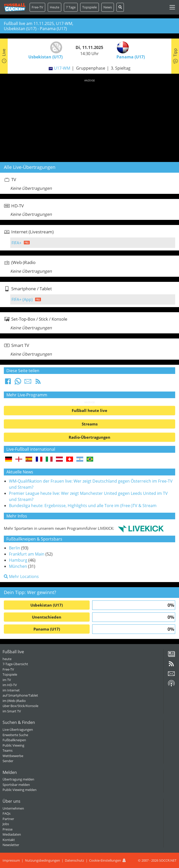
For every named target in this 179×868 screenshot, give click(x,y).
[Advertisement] (90, 120)
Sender (8, 761)
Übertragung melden (18, 779)
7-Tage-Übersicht (15, 664)
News (108, 7)
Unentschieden (47, 617)
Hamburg (18, 560)
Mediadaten (12, 834)
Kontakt (9, 840)
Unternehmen (13, 808)
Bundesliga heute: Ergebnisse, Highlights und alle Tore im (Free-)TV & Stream (83, 506)
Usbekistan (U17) (47, 605)
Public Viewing (13, 745)
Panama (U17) (47, 629)
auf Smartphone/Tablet (20, 695)
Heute (55, 7)
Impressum (11, 860)
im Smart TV (12, 711)
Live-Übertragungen (18, 729)
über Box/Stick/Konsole (20, 706)
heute (7, 659)
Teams (8, 750)
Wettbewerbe (13, 756)
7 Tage (71, 7)
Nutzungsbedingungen (43, 860)
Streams (90, 424)
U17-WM (62, 68)
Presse (8, 829)
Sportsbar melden (16, 785)
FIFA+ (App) (22, 299)
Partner (8, 819)
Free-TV (37, 7)
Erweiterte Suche (15, 735)
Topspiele (10, 674)
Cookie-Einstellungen (105, 860)
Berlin (15, 548)
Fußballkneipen (14, 740)
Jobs (6, 824)
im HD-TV (10, 685)
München (18, 566)
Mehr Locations (21, 576)
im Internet (11, 690)
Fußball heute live (90, 410)
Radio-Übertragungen (90, 437)
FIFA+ (16, 243)
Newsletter (11, 845)
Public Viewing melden (20, 790)
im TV (7, 680)
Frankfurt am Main (27, 554)
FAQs (7, 813)
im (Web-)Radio (14, 701)
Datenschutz (74, 860)
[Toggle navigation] (172, 7)
